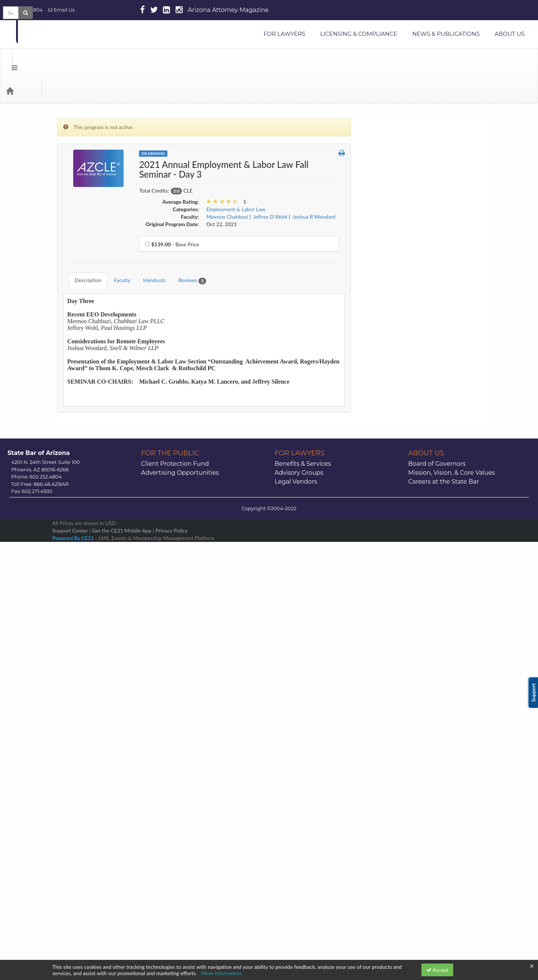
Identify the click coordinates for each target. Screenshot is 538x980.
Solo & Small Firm (388, 688)
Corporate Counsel (389, 270)
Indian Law (380, 426)
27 (405, 825)
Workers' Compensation (395, 744)
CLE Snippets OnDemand (397, 227)
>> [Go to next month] (464, 764)
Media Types (92, 61)
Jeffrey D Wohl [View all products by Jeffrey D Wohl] (270, 187)
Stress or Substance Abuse (398, 702)
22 (441, 815)
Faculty (117, 245)
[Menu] (9, 61)
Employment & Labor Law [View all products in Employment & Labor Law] (236, 179)
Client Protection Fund (175, 879)
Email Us (61, 10)
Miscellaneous (384, 554)
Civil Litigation (384, 213)
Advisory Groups (299, 888)
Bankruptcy (381, 185)
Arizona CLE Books (390, 171)
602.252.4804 (24, 10)
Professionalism (386, 617)
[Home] (21, 61)
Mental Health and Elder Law (401, 539)
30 (458, 825)
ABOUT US (510, 34)
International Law (388, 469)
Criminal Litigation (389, 298)
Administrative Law (390, 114)
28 (423, 825)
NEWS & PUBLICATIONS (446, 34)
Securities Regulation (392, 659)
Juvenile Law (383, 483)
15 (441, 805)
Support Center (70, 946)
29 (441, 825)
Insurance (379, 440)
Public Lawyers (385, 631)
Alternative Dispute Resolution (403, 128)
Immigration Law (387, 412)
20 (405, 815)
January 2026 (422, 764)
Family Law (381, 383)
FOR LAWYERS (284, 34)
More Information (221, 973)
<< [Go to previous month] (380, 764)
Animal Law (381, 142)
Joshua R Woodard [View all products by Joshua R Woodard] (314, 187)
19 (387, 815)
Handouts (149, 245)
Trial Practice (383, 730)
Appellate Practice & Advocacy (403, 157)
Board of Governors (437, 879)
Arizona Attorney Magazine (228, 10)
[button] (342, 123)
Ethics (375, 369)
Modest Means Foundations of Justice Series (412, 571)
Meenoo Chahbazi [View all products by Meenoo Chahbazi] (227, 187)
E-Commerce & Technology (399, 313)
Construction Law (388, 256)
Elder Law (379, 327)
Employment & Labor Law (398, 341)
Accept (437, 970)
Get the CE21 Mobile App (122, 946)
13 (405, 805)
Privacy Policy (171, 946)
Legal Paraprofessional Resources (406, 511)
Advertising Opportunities (180, 888)
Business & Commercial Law (400, 199)
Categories (52, 61)
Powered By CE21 (74, 954)
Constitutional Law (390, 242)
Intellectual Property (391, 454)
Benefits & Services (303, 879)
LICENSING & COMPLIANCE (359, 34)
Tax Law (377, 716)
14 (423, 805)
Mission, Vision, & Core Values (452, 888)
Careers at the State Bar (444, 897)
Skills (374, 673)
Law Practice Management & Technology (415, 497)
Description (82, 245)
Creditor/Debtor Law (392, 284)
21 (423, 815)
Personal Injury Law (390, 588)
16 (458, 805)
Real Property (384, 645)
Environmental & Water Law (400, 355)
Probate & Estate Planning (398, 603)
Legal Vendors (296, 897)
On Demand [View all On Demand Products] (153, 124)
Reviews (187, 245)
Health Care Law (387, 398)
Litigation (379, 525)
